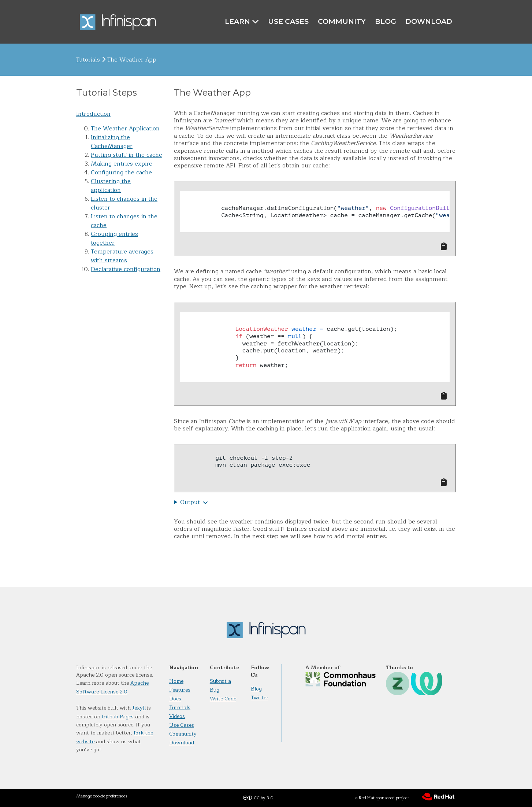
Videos (177, 716)
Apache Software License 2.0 (112, 687)
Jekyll (139, 708)
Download (429, 21)
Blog (386, 21)
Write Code (223, 699)
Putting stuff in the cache (127, 155)
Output (190, 502)
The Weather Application (125, 129)
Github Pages (118, 717)
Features (180, 690)
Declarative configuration (126, 269)
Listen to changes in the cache (124, 221)
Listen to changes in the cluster (124, 203)
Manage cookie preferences (102, 796)
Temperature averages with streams (122, 256)
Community (342, 21)
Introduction (93, 114)
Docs (175, 699)
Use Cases (288, 21)
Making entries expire (122, 164)
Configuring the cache (121, 173)
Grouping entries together (114, 238)
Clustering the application (111, 186)
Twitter (260, 698)
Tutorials (88, 60)
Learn (242, 21)
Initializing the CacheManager (112, 142)
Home (176, 681)
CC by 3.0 (264, 798)
